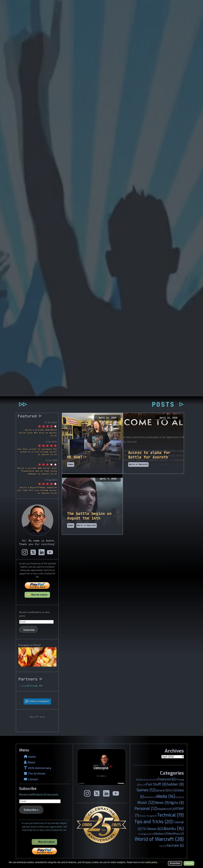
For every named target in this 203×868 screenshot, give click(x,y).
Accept (189, 863)
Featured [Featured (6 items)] (167, 779)
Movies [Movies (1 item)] (180, 797)
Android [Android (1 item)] (146, 780)
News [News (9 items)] (162, 803)
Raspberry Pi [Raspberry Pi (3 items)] (166, 809)
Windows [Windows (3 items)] (161, 834)
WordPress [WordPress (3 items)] (176, 834)
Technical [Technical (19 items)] (170, 815)
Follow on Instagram (39, 701)
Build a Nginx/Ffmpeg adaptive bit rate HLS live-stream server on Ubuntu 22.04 (37, 490)
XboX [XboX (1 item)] (163, 846)
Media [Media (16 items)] (166, 796)
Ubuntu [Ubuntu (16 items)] (173, 829)
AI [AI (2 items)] (139, 780)
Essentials (175, 863)
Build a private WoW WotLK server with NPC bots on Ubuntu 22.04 (38, 433)
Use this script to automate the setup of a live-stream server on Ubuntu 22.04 (37, 452)
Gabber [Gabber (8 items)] (175, 784)
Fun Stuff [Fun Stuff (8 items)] (156, 784)
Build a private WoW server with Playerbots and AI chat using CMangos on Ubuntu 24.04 (37, 471)
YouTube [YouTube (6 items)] (175, 845)
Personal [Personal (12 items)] (146, 809)
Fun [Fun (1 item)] (143, 785)
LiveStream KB (32, 686)
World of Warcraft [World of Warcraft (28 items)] (159, 839)
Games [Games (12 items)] (146, 790)
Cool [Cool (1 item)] (154, 780)
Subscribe (29, 630)
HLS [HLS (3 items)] (172, 790)
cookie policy (151, 862)
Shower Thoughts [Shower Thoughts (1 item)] (148, 816)
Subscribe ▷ (31, 810)
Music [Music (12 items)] (146, 803)
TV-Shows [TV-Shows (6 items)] (152, 829)
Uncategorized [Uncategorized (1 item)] (146, 834)
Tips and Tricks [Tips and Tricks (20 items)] (154, 822)
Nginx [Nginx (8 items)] (177, 803)
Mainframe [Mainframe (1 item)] (150, 797)
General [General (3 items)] (162, 790)
